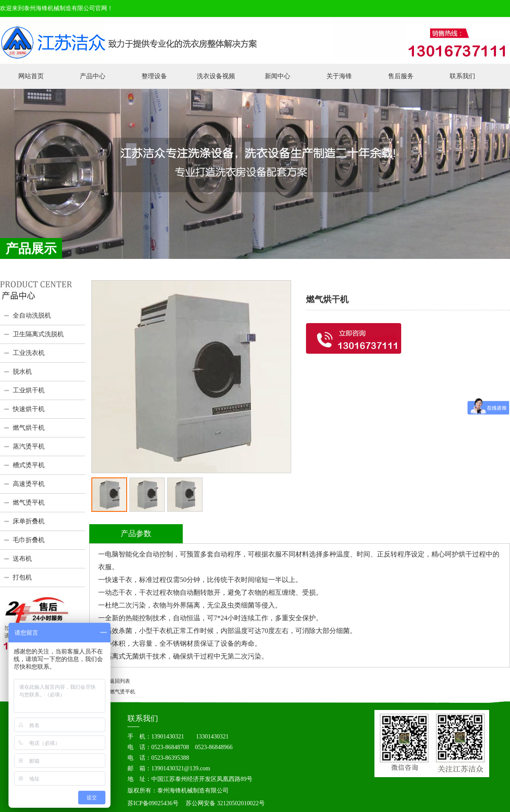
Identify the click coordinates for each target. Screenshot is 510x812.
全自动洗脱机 (32, 315)
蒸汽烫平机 (29, 446)
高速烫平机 (29, 484)
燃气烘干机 (29, 428)
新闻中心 (278, 76)
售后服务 (401, 76)
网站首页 (31, 76)
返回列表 (120, 681)
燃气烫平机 (29, 503)
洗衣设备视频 (216, 76)
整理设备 (154, 76)
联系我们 (462, 76)
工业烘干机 (29, 390)
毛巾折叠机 (29, 540)
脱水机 (22, 372)
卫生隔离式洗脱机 (38, 334)
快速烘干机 (29, 409)
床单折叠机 (29, 521)
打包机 (22, 577)
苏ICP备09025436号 (153, 803)
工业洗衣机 (29, 353)
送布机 (22, 559)
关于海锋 (339, 76)
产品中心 (93, 76)
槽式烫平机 (29, 465)
